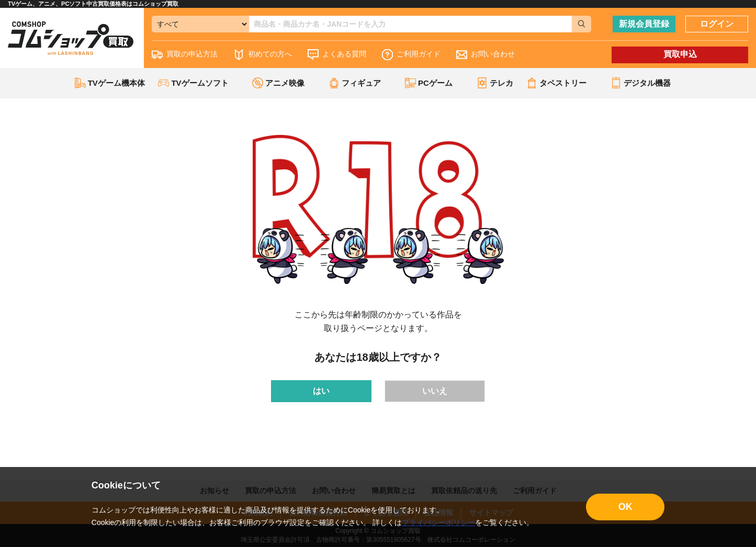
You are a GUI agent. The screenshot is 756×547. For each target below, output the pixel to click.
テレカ (495, 83)
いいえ (435, 391)
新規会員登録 (644, 24)
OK (625, 507)
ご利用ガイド (411, 55)
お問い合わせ (486, 55)
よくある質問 (337, 55)
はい (321, 391)
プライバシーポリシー (438, 522)
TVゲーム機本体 (110, 83)
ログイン (717, 24)
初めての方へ (263, 55)
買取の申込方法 (185, 55)
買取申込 (680, 54)
